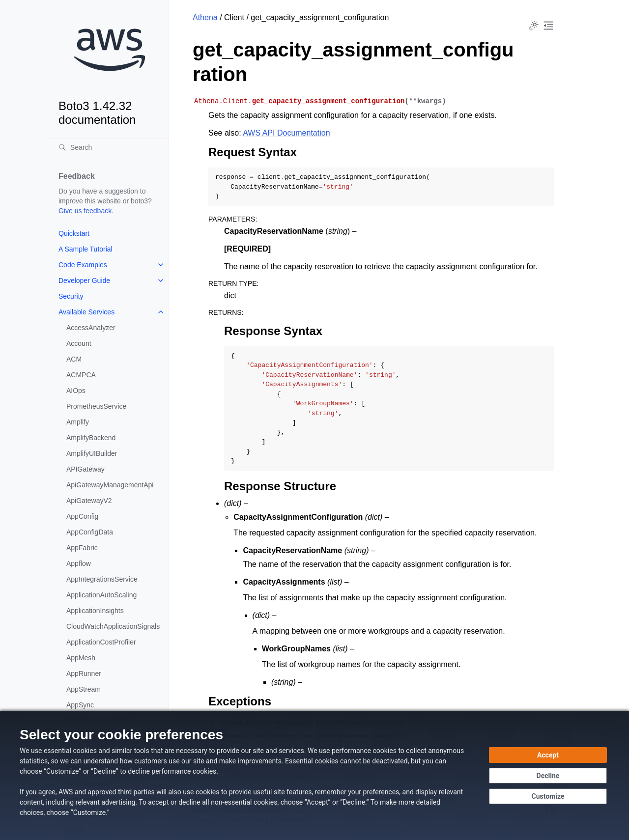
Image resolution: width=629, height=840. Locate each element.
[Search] (110, 147)
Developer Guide (84, 280)
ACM (74, 359)
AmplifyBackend (91, 438)
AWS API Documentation (286, 133)
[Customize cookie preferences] (548, 796)
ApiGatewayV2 (89, 501)
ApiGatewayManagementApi (110, 485)
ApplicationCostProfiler (101, 642)
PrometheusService (96, 406)
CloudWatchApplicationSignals (113, 626)
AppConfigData (90, 532)
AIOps (76, 391)
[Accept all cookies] (548, 755)
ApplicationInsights (95, 611)
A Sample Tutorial (86, 249)
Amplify (78, 422)
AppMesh (81, 658)
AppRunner (84, 673)
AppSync (80, 705)
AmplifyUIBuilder (92, 453)
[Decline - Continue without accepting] (548, 776)
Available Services (86, 312)
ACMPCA (81, 375)
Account (79, 343)
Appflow (79, 563)
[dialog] (314, 775)
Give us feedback (85, 211)
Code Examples (83, 265)
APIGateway (86, 469)
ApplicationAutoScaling (101, 595)
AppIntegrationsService (102, 579)
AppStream (84, 689)
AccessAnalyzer (91, 328)
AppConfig (82, 516)
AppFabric (82, 548)
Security (71, 296)
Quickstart (74, 233)
